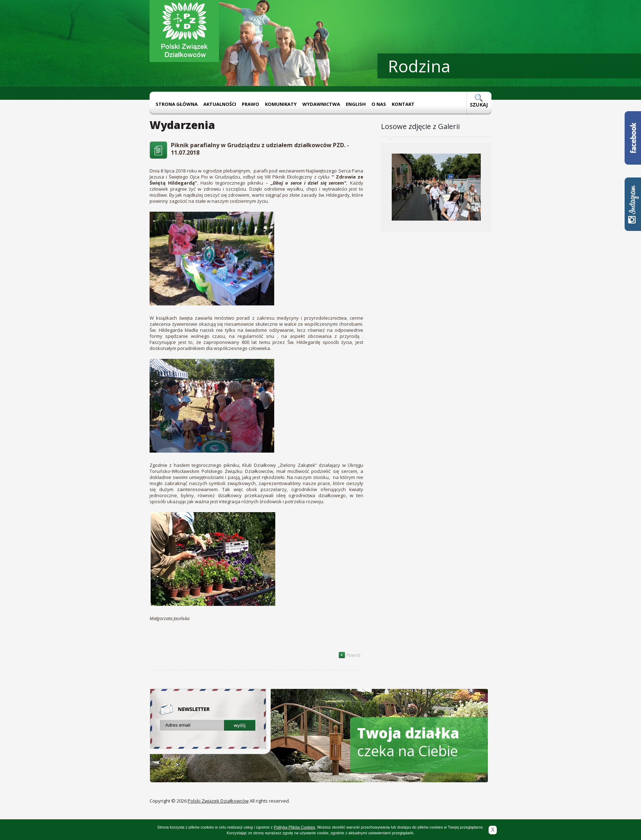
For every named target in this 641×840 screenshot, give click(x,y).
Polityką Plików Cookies (295, 827)
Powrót (349, 655)
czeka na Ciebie (408, 742)
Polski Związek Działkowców (218, 801)
